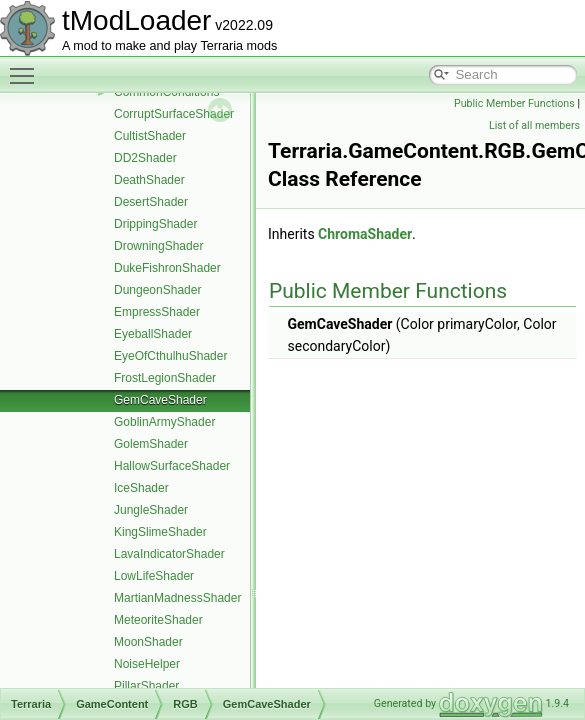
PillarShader (146, 686)
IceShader (141, 488)
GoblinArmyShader (164, 422)
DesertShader (151, 202)
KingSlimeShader (160, 532)
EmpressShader (157, 312)
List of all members (534, 125)
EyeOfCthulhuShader (170, 356)
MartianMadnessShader (177, 598)
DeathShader (149, 180)
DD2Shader (145, 158)
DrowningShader (158, 246)
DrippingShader (155, 224)
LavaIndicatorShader (169, 554)
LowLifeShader (154, 576)
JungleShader (151, 510)
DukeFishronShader (167, 268)
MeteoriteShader (158, 620)
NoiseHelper (147, 664)
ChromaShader (365, 234)
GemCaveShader (160, 400)
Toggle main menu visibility (27, 67)
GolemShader (151, 444)
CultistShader (150, 136)
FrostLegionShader (165, 378)
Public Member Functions (514, 103)
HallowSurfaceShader (172, 466)
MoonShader (148, 642)
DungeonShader (157, 290)
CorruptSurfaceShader (174, 114)
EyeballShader (153, 334)
